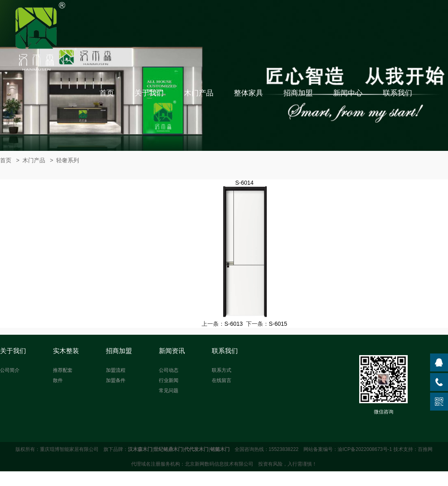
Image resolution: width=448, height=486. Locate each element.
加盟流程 (116, 370)
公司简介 (10, 370)
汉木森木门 (140, 449)
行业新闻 (169, 380)
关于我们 (149, 93)
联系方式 (222, 370)
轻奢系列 (68, 160)
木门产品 (199, 93)
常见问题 (169, 391)
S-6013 (234, 324)
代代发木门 (196, 449)
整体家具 (248, 93)
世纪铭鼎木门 (168, 449)
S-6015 (278, 324)
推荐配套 (63, 370)
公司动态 (169, 370)
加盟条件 (116, 380)
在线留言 (222, 380)
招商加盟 (298, 93)
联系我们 (397, 93)
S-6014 (244, 183)
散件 (58, 380)
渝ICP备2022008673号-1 (365, 449)
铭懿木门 (220, 449)
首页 (107, 93)
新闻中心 (348, 93)
